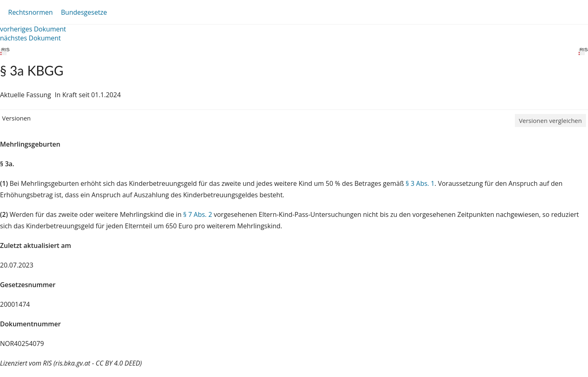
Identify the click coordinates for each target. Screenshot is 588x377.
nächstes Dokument (30, 38)
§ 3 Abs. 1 (420, 183)
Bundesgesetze (84, 12)
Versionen (16, 118)
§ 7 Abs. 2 (198, 214)
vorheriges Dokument (33, 29)
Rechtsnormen (30, 12)
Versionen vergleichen (550, 120)
